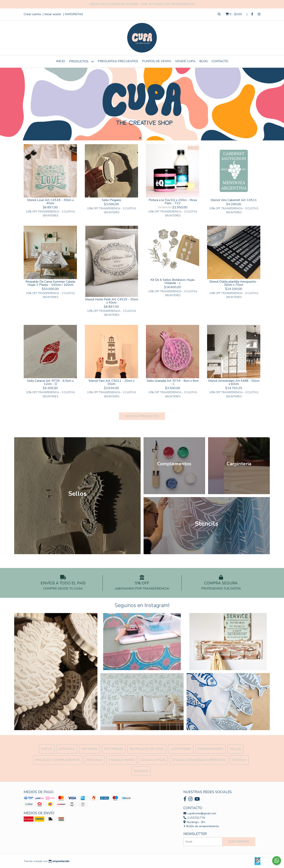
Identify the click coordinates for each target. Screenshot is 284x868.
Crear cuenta (32, 14)
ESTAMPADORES (210, 749)
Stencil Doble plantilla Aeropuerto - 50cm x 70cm (234, 283)
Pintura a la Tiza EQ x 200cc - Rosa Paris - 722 (173, 202)
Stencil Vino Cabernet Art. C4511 (234, 200)
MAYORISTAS (74, 14)
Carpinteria (181, 749)
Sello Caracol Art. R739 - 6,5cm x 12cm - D (50, 382)
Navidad (141, 771)
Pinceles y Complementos (58, 760)
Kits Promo (114, 749)
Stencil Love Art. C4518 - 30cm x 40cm (50, 202)
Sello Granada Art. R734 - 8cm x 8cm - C (173, 382)
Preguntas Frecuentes (118, 61)
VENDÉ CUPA (185, 61)
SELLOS (235, 749)
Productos (81, 61)
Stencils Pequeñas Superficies (199, 760)
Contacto (220, 61)
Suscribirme (239, 842)
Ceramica (67, 749)
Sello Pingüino (112, 200)
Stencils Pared (122, 760)
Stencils (239, 760)
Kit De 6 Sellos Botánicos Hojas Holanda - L (173, 281)
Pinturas (94, 760)
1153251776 (194, 818)
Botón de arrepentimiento (201, 826)
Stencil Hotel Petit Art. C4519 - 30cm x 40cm (112, 301)
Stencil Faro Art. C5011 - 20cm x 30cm (112, 382)
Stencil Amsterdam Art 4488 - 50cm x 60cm (234, 382)
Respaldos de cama (147, 749)
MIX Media (90, 749)
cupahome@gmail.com (200, 813)
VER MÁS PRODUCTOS (142, 416)
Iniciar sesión (53, 14)
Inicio (61, 61)
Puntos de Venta (157, 61)
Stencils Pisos (153, 760)
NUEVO (47, 749)
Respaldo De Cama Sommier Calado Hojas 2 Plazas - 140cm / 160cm (50, 283)
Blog (204, 61)
